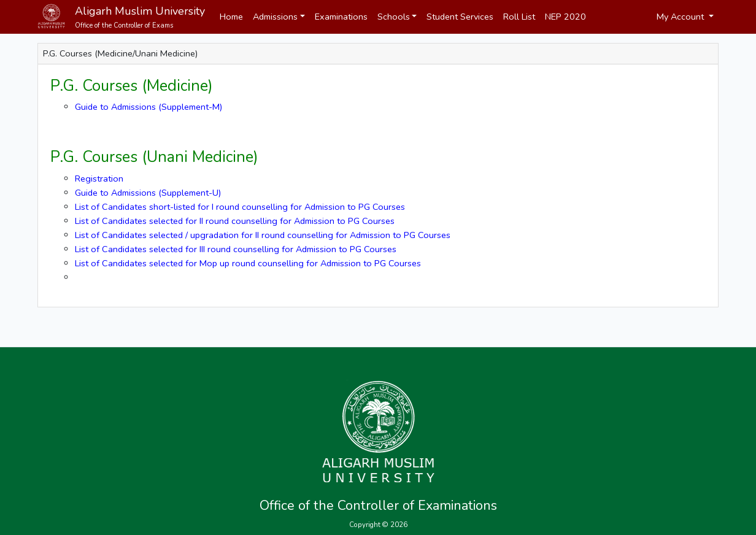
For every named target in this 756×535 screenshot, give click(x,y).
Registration (99, 179)
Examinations (341, 17)
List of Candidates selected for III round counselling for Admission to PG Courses (236, 249)
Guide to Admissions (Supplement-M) (148, 107)
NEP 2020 (565, 17)
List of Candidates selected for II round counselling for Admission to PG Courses (235, 221)
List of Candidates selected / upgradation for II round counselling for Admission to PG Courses (263, 235)
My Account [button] (681, 17)
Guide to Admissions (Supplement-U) (148, 193)
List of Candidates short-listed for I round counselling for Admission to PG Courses (240, 207)
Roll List (519, 17)
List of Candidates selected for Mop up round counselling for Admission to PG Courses (248, 263)
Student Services (460, 17)
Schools (394, 17)
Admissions (275, 17)
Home (231, 17)
